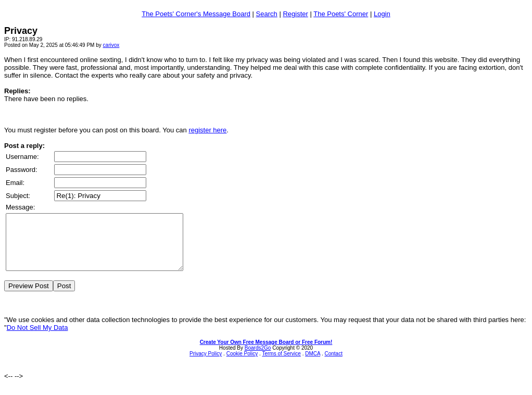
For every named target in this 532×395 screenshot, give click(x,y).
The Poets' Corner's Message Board (196, 14)
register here (207, 130)
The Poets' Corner (341, 14)
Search (267, 14)
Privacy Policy (206, 365)
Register (295, 14)
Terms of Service (281, 365)
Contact (333, 365)
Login (382, 14)
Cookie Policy (242, 365)
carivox (111, 45)
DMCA (313, 365)
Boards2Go (258, 359)
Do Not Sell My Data (37, 338)
